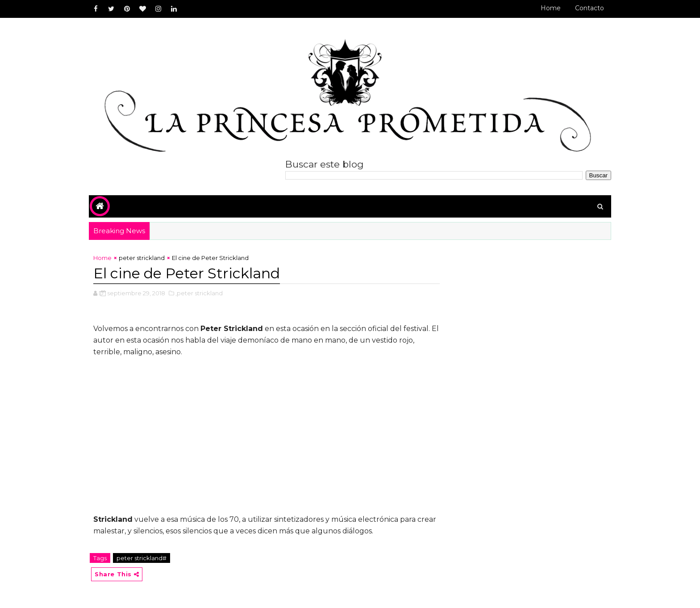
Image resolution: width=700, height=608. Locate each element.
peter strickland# (142, 558)
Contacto (590, 8)
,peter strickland (199, 293)
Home (551, 8)
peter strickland (142, 258)
